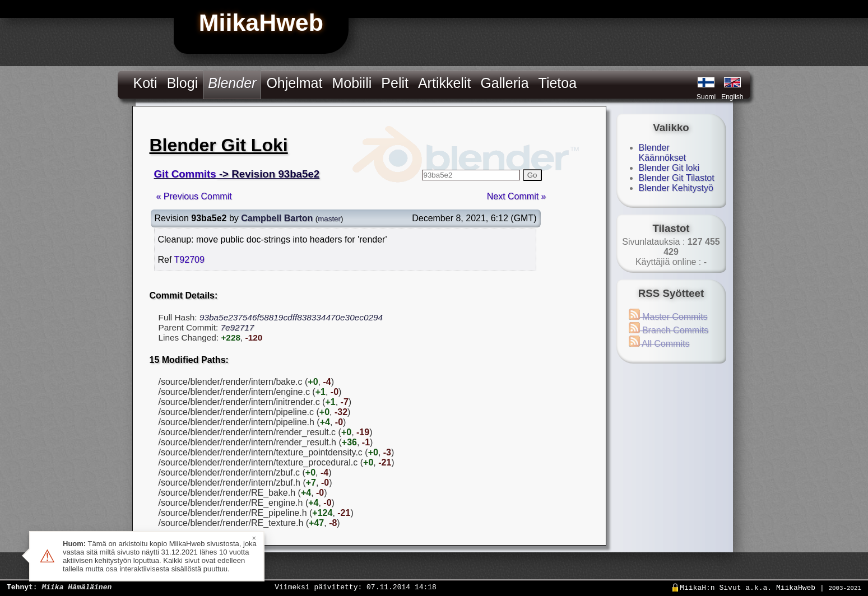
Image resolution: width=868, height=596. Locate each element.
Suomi (706, 97)
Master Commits (668, 317)
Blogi (183, 83)
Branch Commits (669, 330)
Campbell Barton (277, 218)
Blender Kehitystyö (676, 188)
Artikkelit (444, 83)
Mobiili (352, 83)
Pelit (395, 83)
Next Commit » (517, 196)
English (732, 97)
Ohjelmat (294, 83)
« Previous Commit (194, 196)
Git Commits (185, 174)
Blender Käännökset (663, 153)
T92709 (189, 260)
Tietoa (558, 83)
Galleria (504, 83)
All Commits (659, 344)
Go (532, 175)
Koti (145, 83)
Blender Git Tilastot (677, 178)
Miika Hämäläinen (76, 586)
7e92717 (237, 327)
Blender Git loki (669, 168)
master (329, 219)
